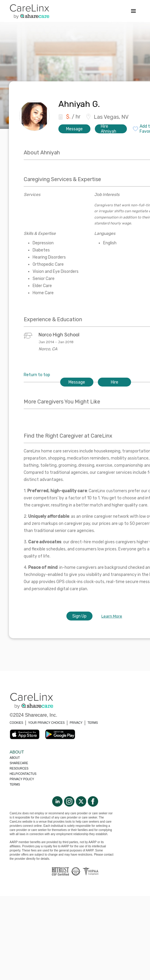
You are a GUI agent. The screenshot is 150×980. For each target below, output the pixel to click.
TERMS (93, 723)
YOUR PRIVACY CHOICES (46, 723)
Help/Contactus (23, 774)
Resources (19, 768)
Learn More (112, 616)
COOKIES (17, 723)
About (15, 758)
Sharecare (19, 763)
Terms (15, 785)
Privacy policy (22, 779)
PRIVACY (76, 723)
